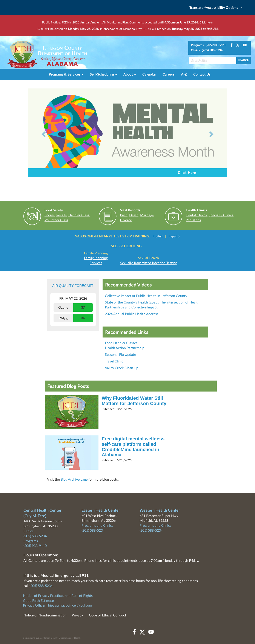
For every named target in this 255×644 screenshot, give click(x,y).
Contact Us (202, 74)
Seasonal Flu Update (120, 355)
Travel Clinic (114, 361)
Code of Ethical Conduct (108, 615)
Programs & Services (66, 74)
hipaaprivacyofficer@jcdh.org (70, 605)
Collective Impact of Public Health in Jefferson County (146, 296)
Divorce (126, 220)
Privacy (77, 615)
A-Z (184, 74)
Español (174, 236)
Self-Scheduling (103, 74)
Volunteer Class (56, 220)
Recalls (61, 215)
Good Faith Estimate (38, 601)
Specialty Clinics (221, 215)
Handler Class (79, 215)
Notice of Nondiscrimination (45, 615)
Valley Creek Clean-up (122, 368)
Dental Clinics (196, 215)
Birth (124, 215)
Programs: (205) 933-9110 (209, 45)
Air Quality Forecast (73, 286)
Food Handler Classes (121, 343)
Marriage (147, 215)
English (158, 236)
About (130, 74)
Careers (169, 74)
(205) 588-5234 (35, 536)
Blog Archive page (74, 480)
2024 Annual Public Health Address (132, 314)
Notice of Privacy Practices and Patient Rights (58, 596)
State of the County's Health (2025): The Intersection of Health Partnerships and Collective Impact (152, 305)
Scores (50, 215)
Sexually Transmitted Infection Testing (149, 263)
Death (134, 215)
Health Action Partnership (125, 348)
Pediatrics (193, 220)
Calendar (149, 74)
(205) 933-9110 (35, 546)
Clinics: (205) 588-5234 (207, 50)
